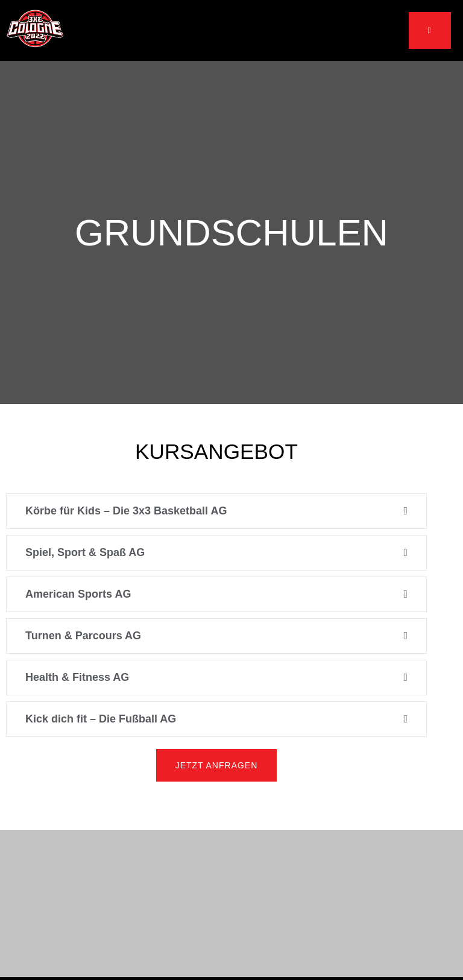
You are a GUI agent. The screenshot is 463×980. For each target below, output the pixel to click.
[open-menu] (430, 30)
